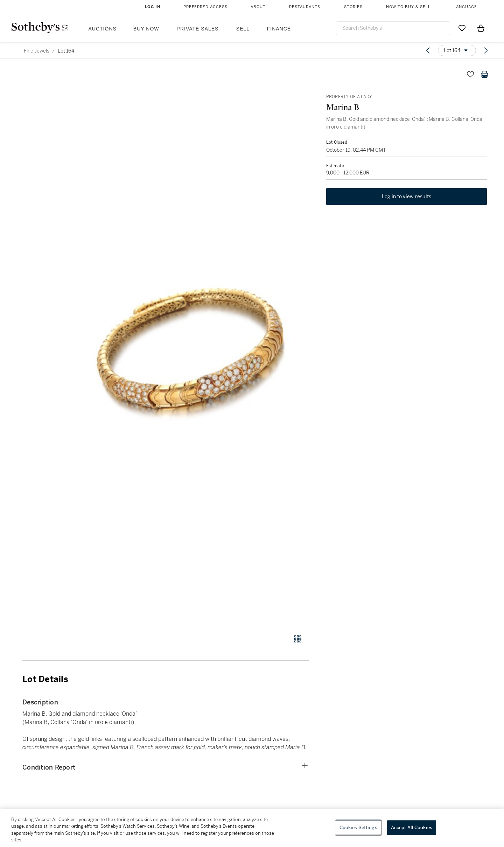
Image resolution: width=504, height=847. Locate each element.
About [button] (258, 7)
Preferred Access (205, 7)
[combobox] (393, 28)
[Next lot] (486, 50)
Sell (243, 29)
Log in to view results (407, 202)
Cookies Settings (358, 828)
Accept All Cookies (412, 828)
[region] (252, 828)
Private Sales (198, 29)
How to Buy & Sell (408, 7)
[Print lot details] (484, 74)
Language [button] (465, 7)
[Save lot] (470, 74)
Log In (153, 7)
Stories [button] (353, 7)
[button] (192, 347)
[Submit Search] (442, 28)
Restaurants (305, 7)
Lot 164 (66, 51)
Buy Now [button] (146, 29)
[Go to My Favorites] (462, 28)
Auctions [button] (103, 29)
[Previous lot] (428, 50)
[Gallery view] (298, 639)
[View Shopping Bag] (481, 28)
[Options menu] (457, 50)
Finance (279, 29)
